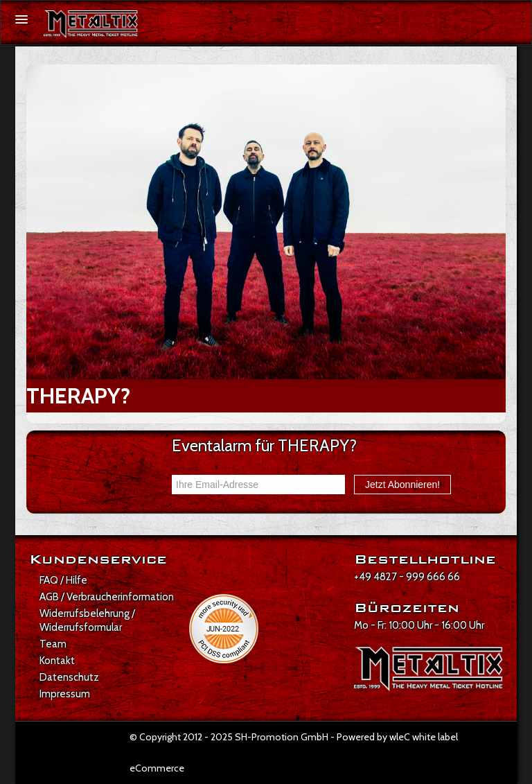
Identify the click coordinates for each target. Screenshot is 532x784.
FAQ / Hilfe (63, 580)
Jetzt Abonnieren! (402, 485)
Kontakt (57, 661)
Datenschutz (69, 677)
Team (53, 644)
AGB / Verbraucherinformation (107, 597)
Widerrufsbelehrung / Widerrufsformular (87, 620)
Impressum (65, 694)
